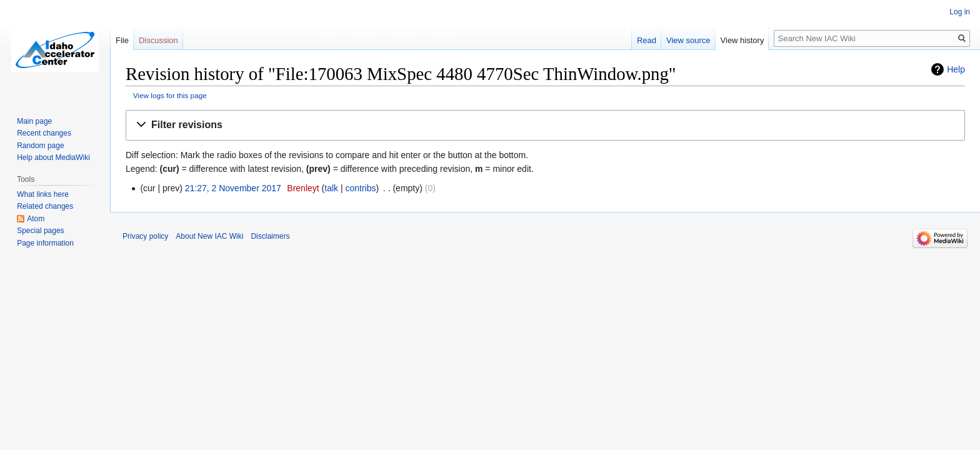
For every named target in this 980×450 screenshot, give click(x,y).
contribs (360, 188)
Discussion (158, 40)
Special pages (40, 231)
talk (331, 188)
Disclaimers (270, 236)
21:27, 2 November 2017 (233, 188)
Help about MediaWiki (53, 157)
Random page (40, 146)
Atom (36, 219)
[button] (545, 125)
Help (956, 69)
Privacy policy (145, 236)
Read (647, 40)
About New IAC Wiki (209, 236)
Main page (34, 121)
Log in (960, 12)
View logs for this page (170, 95)
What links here (43, 194)
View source (688, 40)
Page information (45, 243)
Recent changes (44, 133)
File (122, 40)
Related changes (45, 206)
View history (742, 40)
